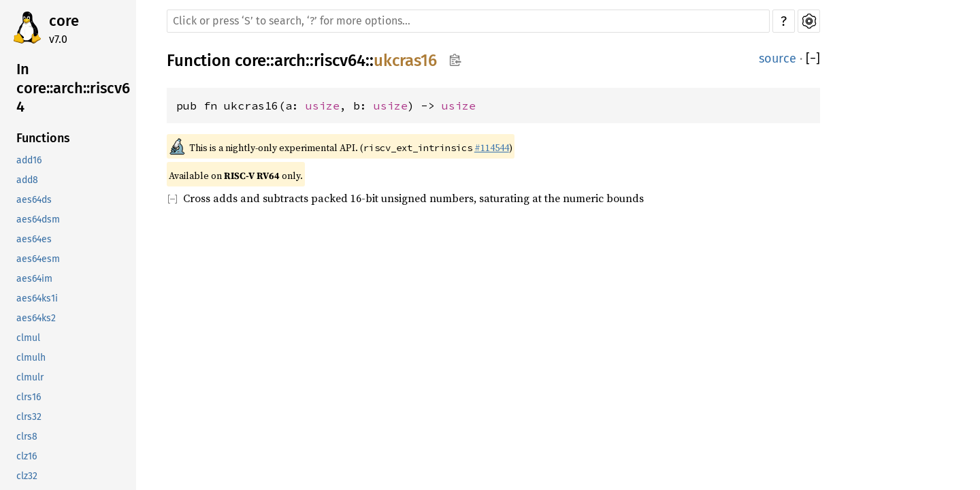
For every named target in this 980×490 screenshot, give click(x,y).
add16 (29, 160)
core (64, 21)
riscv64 (340, 61)
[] (813, 59)
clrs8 (27, 437)
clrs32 (29, 417)
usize (323, 105)
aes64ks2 (36, 318)
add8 (27, 180)
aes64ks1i (37, 298)
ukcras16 (405, 61)
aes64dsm (38, 219)
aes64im (34, 279)
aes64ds (34, 200)
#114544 (492, 148)
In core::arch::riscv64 (73, 88)
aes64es (34, 239)
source (778, 59)
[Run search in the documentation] (468, 21)
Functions (43, 138)
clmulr (30, 377)
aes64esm (38, 259)
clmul (28, 338)
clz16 (27, 456)
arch (290, 61)
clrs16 (29, 397)
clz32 (27, 476)
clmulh (31, 358)
